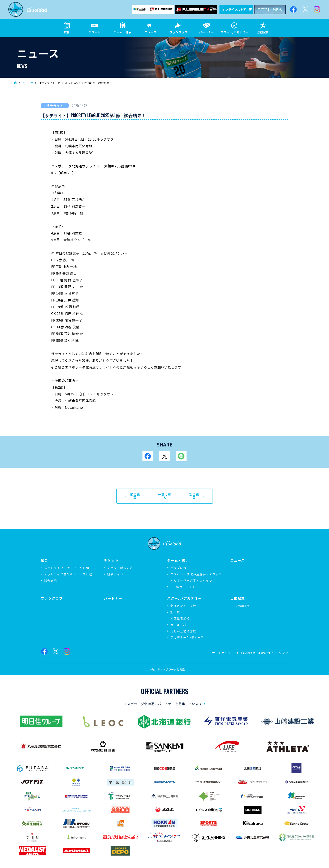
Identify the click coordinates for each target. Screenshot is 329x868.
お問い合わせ (245, 649)
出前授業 (238, 595)
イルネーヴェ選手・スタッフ (191, 577)
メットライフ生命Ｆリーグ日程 (67, 565)
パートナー (113, 595)
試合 (44, 557)
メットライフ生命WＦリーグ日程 (68, 571)
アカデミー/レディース (187, 634)
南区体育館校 (180, 615)
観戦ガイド (115, 571)
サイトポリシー (222, 649)
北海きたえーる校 (183, 603)
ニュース (28, 83)
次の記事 (195, 495)
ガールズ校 (178, 621)
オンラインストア (237, 9)
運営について (267, 649)
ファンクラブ (52, 595)
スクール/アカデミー (184, 595)
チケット (111, 557)
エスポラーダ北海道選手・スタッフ (196, 571)
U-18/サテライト (183, 584)
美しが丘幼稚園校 (183, 628)
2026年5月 (242, 603)
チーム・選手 (178, 557)
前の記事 (134, 495)
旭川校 (175, 609)
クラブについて (182, 565)
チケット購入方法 (120, 565)
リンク (283, 649)
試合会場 (51, 577)
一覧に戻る (165, 495)
